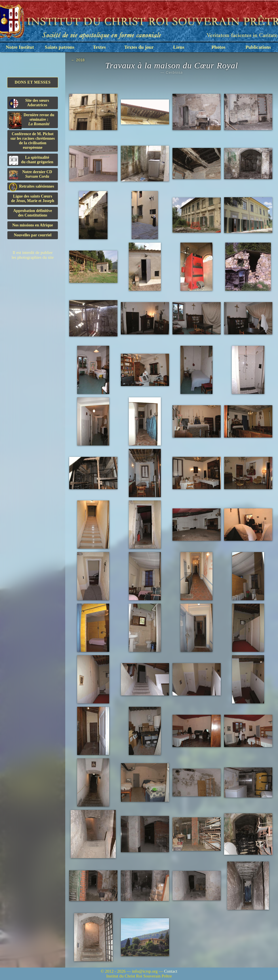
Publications (258, 47)
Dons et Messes (33, 82)
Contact (171, 971)
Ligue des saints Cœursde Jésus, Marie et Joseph (33, 199)
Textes (99, 47)
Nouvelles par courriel (33, 235)
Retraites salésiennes (32, 187)
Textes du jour (139, 47)
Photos (218, 47)
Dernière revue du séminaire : (32, 120)
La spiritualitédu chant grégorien (31, 160)
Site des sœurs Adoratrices (29, 103)
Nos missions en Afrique (33, 225)
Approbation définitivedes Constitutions (33, 213)
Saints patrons (60, 47)
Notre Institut (20, 47)
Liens (179, 47)
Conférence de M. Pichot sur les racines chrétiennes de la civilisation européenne (33, 141)
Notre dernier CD (31, 175)
